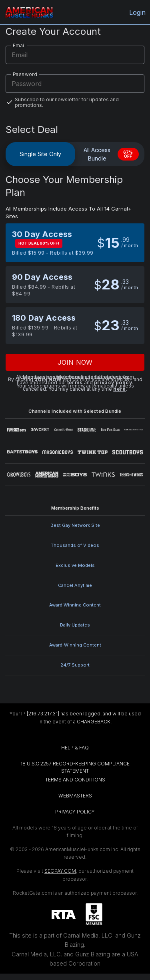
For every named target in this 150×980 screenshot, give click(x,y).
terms (75, 383)
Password (25, 74)
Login (137, 12)
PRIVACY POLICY (75, 812)
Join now (75, 362)
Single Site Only (40, 154)
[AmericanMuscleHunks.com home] (29, 12)
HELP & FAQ (75, 748)
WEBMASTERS (75, 796)
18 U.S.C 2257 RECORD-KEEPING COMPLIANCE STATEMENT (76, 767)
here (120, 389)
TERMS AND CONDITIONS (75, 780)
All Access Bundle (111, 154)
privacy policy (113, 383)
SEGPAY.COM (60, 871)
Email (19, 45)
